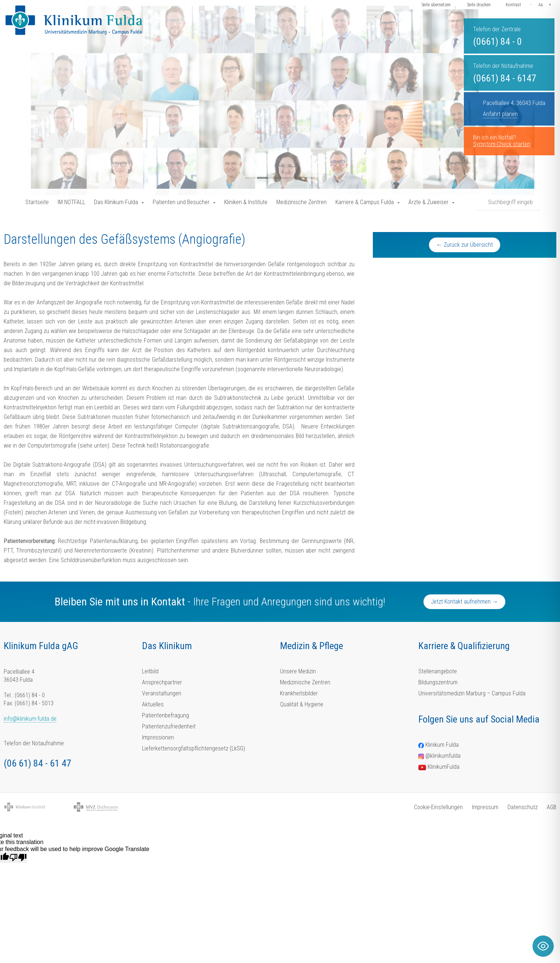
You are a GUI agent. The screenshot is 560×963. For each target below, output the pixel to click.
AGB (552, 807)
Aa (541, 5)
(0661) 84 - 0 (497, 41)
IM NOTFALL (71, 202)
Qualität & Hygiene (302, 704)
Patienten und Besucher (181, 202)
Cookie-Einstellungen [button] (438, 807)
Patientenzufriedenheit (169, 726)
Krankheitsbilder (299, 693)
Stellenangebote (438, 671)
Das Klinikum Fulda (116, 202)
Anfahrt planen (500, 114)
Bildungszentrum (438, 682)
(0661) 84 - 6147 (505, 78)
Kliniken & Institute (246, 202)
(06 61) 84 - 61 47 (37, 763)
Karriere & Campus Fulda (365, 202)
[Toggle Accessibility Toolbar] (543, 946)
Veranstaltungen (162, 693)
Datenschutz (523, 807)
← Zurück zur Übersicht (465, 245)
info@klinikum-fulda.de (30, 719)
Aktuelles (153, 704)
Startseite (37, 202)
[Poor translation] (18, 858)
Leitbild (150, 671)
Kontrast (513, 5)
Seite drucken (479, 5)
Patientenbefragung (166, 715)
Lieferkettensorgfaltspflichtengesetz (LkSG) (194, 748)
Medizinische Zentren (301, 202)
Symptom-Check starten (502, 144)
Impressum (485, 807)
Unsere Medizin (298, 671)
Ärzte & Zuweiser (428, 202)
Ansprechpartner (162, 682)
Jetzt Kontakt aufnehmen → (464, 602)
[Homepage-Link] (74, 20)
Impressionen (158, 737)
